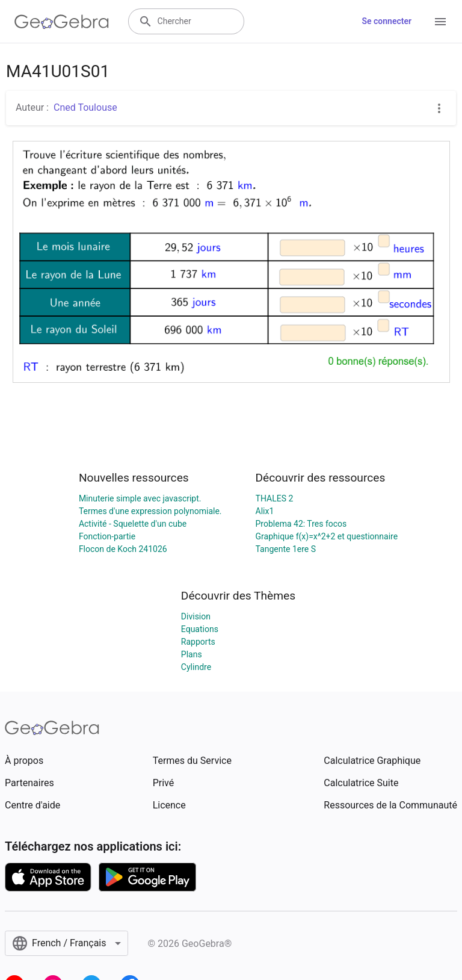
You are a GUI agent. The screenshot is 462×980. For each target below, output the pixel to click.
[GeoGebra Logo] (62, 22)
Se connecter (387, 21)
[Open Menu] (440, 22)
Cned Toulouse (85, 107)
